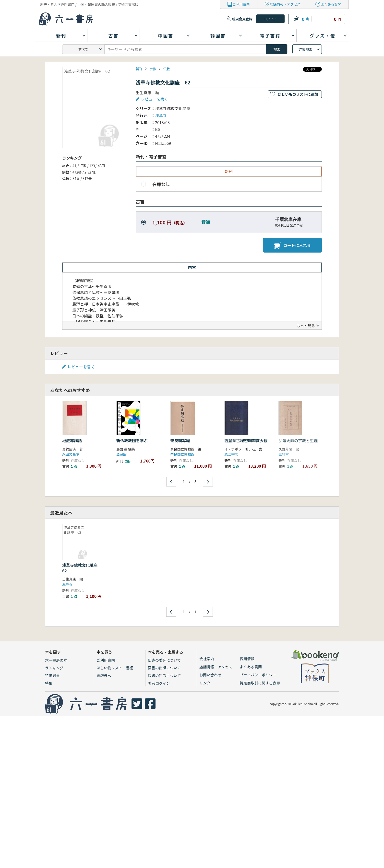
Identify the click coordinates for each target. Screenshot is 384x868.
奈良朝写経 (180, 440)
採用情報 (247, 659)
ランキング (54, 668)
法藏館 (121, 454)
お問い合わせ (210, 675)
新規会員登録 (242, 19)
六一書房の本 (56, 660)
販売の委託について (164, 660)
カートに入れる (292, 245)
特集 (49, 683)
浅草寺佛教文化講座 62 (82, 568)
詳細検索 (305, 49)
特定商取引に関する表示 (260, 683)
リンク (205, 683)
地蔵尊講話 (72, 440)
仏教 (167, 69)
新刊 (139, 69)
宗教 (153, 69)
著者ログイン (159, 683)
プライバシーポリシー (258, 675)
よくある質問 (331, 4)
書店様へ (104, 676)
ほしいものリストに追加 (298, 94)
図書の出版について (164, 668)
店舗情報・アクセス (285, 4)
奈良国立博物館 (182, 454)
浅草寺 (161, 115)
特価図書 (52, 676)
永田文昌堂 (71, 454)
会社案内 (207, 659)
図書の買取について (164, 676)
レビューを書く (155, 99)
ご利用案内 (241, 4)
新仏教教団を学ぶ (132, 440)
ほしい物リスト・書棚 (115, 668)
